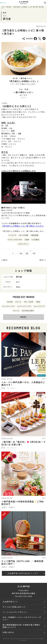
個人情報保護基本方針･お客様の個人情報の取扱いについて (21, 626)
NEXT (43, 260)
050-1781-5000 (25, 596)
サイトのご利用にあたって (14, 607)
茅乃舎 (9, 7)
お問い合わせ (8, 632)
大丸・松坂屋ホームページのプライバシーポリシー (22, 618)
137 (37, 253)
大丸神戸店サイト (10, 602)
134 (18, 253)
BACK (4, 260)
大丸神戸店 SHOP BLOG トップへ (26, 573)
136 (31, 253)
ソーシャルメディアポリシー (15, 612)
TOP (3, 7)
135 (25, 253)
